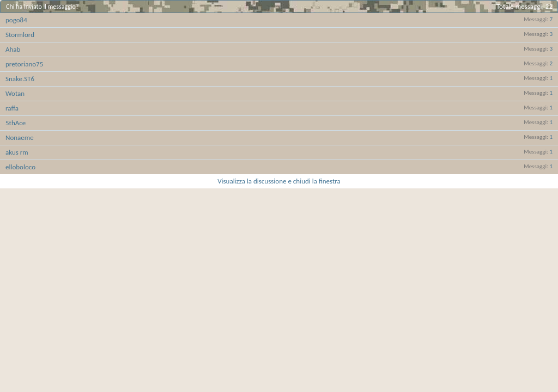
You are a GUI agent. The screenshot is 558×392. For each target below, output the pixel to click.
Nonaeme (20, 137)
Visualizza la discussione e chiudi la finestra (279, 181)
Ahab (13, 49)
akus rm (17, 152)
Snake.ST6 (20, 79)
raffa (12, 108)
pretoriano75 (24, 64)
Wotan (15, 93)
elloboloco (20, 167)
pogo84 (16, 20)
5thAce (16, 123)
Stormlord (20, 35)
